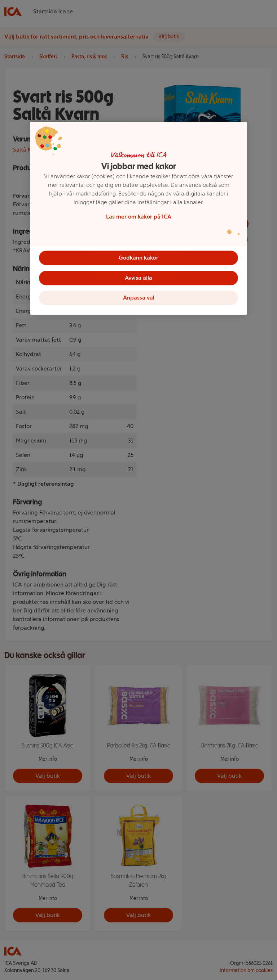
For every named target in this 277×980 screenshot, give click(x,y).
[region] (138, 219)
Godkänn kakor (138, 258)
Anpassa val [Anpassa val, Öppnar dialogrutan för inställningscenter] (139, 298)
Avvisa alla (138, 278)
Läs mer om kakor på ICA (139, 217)
